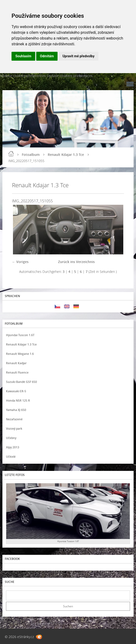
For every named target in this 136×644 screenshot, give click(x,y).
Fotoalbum (31, 155)
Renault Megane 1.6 (20, 354)
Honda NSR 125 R (18, 401)
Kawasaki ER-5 (16, 391)
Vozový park (14, 429)
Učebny (11, 438)
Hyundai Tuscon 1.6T (20, 335)
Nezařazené (14, 419)
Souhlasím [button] (23, 56)
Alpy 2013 (13, 447)
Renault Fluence (17, 372)
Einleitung (11, 154)
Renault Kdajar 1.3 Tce (66, 155)
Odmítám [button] (47, 56)
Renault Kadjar (16, 363)
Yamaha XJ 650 (16, 410)
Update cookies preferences (23, 76)
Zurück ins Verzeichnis (76, 262)
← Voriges (20, 262)
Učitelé (11, 457)
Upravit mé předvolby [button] (78, 56)
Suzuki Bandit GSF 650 (21, 382)
